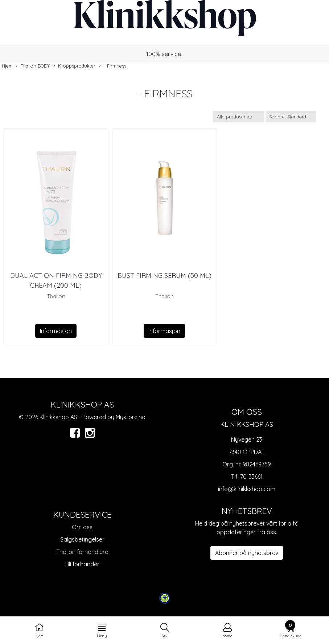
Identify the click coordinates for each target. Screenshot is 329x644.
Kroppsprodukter (74, 66)
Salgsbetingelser (82, 539)
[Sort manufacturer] (239, 117)
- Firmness (113, 66)
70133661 (251, 477)
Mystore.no (131, 417)
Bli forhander (82, 564)
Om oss (82, 527)
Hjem (7, 66)
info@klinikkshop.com (247, 489)
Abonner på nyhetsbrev (247, 553)
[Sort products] (291, 117)
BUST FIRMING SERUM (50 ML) (164, 276)
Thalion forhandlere (82, 552)
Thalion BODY (33, 66)
